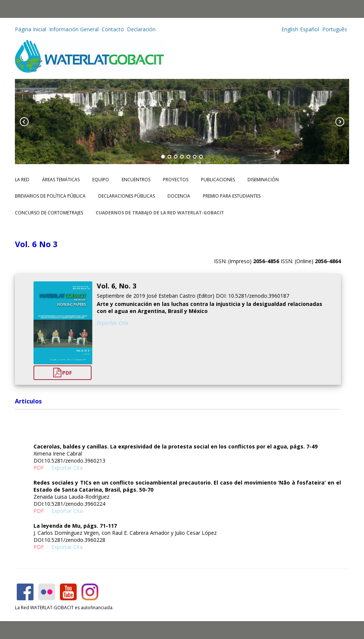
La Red (22, 180)
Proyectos (176, 180)
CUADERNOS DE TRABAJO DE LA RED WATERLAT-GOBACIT (160, 213)
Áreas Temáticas (61, 180)
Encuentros (136, 180)
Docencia (179, 196)
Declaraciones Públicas (127, 196)
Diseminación (263, 180)
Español (309, 29)
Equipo (101, 180)
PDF (63, 373)
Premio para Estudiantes (232, 196)
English (290, 29)
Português (334, 29)
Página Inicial (31, 29)
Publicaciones (218, 180)
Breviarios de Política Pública (50, 196)
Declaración (141, 29)
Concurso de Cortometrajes (49, 213)
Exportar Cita (112, 323)
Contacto (113, 29)
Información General (74, 29)
